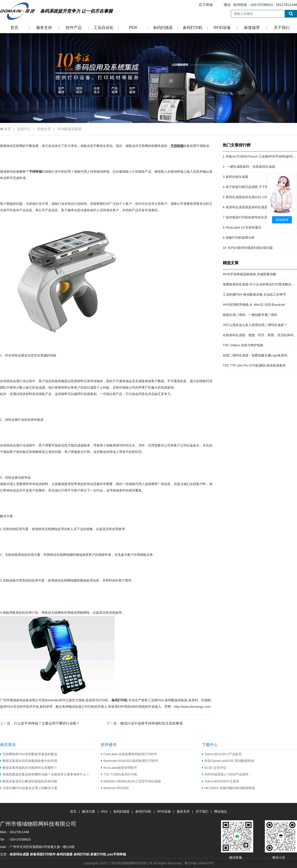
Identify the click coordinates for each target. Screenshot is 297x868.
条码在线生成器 (237, 177)
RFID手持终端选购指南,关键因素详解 (249, 274)
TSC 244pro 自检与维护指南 (243, 345)
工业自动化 (103, 28)
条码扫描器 (163, 28)
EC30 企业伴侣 (214, 768)
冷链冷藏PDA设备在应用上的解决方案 (29, 788)
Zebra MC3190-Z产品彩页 (222, 754)
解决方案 (89, 811)
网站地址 (221, 811)
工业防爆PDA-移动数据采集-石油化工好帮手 (254, 294)
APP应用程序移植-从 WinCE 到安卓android (254, 305)
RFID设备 (222, 28)
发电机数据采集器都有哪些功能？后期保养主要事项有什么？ (45, 774)
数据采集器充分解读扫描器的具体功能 (29, 781)
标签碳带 (252, 28)
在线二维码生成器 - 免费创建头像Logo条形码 (255, 355)
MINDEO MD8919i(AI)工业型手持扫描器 (131, 781)
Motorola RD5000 (115, 788)
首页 (14, 28)
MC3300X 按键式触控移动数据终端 (228, 788)
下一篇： (145, 723)
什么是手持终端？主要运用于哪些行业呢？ (47, 723)
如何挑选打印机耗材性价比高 (247, 217)
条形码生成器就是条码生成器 (247, 207)
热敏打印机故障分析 (240, 238)
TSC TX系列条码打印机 (119, 774)
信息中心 (24, 129)
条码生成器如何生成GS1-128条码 (250, 197)
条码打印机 (193, 28)
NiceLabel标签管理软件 (119, 768)
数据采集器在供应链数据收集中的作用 (29, 761)
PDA (133, 28)
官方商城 (206, 5)
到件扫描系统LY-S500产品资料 (225, 774)
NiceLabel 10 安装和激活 (244, 227)
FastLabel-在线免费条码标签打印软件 (129, 754)
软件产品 (74, 28)
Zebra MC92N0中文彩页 (221, 781)
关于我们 (282, 28)
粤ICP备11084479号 (199, 863)
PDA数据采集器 (69, 129)
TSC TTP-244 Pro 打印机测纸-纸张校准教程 (254, 365)
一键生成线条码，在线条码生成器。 (252, 167)
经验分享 (44, 129)
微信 (227, 5)
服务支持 (44, 28)
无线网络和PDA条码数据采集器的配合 (29, 754)
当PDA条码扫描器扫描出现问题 (250, 248)
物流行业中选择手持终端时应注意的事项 (151, 723)
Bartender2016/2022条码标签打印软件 (130, 761)
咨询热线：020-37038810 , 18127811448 (245, 5)
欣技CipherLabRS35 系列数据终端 (228, 761)
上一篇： (40, 723)
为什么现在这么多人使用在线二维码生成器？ (255, 325)
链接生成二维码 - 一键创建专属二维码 (250, 315)
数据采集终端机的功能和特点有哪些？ (29, 768)
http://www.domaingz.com (192, 707)
